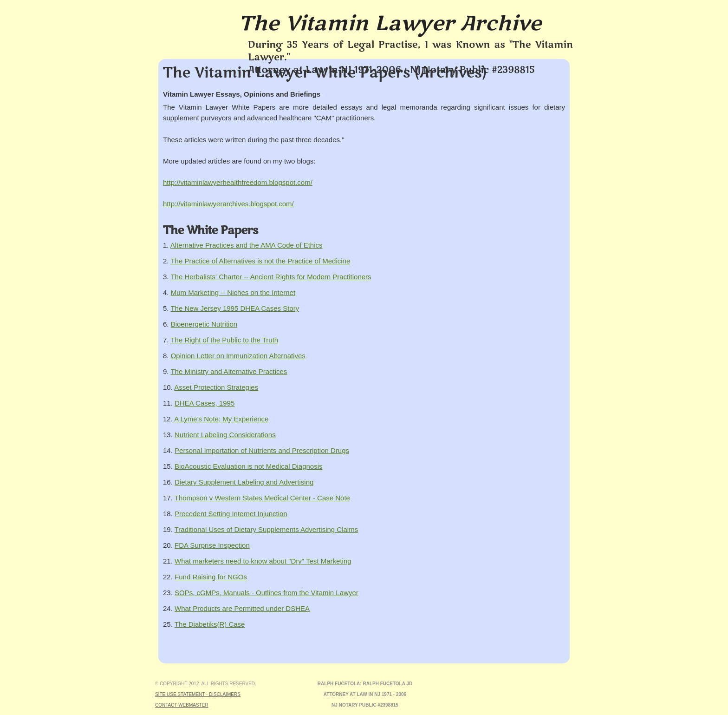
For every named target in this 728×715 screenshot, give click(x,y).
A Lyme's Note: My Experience (221, 419)
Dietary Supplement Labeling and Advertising (244, 482)
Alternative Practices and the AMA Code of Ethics (247, 245)
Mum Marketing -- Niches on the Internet (233, 292)
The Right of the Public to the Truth (224, 340)
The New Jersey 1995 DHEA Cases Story (235, 308)
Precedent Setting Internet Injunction (231, 514)
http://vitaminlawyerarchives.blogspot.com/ (228, 204)
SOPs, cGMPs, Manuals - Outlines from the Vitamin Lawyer (266, 593)
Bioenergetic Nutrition (204, 324)
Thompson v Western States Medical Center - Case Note (262, 498)
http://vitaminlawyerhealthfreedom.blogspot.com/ (238, 182)
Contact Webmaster (182, 705)
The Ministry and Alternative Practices (229, 371)
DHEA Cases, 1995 (205, 403)
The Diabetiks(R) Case (210, 624)
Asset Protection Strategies (216, 387)
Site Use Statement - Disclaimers (198, 694)
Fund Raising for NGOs (211, 577)
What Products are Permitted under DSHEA (242, 608)
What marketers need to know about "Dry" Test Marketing (263, 561)
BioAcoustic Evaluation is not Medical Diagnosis (249, 466)
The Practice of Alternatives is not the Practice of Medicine (260, 261)
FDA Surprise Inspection (212, 545)
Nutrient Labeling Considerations (225, 435)
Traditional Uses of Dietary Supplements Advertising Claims (266, 529)
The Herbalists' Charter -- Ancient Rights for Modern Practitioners (271, 277)
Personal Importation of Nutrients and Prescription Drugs (262, 450)
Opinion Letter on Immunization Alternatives (238, 356)
